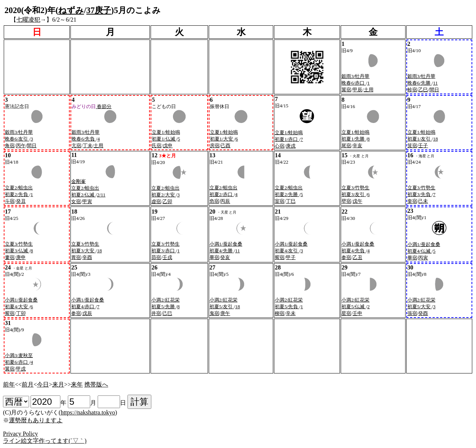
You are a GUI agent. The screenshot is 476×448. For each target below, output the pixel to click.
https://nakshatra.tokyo (88, 412)
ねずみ (71, 10)
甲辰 (357, 90)
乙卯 (167, 201)
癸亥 (225, 257)
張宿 (412, 313)
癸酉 (423, 313)
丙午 (21, 146)
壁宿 (346, 201)
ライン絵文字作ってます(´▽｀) (45, 441)
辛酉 (87, 257)
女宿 (76, 201)
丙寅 (423, 258)
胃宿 (76, 257)
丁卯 (21, 313)
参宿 (346, 257)
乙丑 (357, 257)
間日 (434, 90)
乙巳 (423, 90)
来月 (58, 384)
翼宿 (346, 90)
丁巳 (291, 201)
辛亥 (357, 146)
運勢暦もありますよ (36, 420)
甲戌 (21, 369)
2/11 (101, 195)
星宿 (346, 313)
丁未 (88, 146)
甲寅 (87, 201)
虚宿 (156, 201)
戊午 (357, 201)
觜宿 (280, 257)
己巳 (167, 313)
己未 (423, 201)
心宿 (280, 146)
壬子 (423, 146)
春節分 (104, 106)
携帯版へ (96, 384)
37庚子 (99, 10)
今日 (43, 384)
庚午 (225, 313)
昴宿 (156, 257)
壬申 (357, 313)
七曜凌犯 (28, 20)
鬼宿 (214, 313)
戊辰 (87, 313)
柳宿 (280, 313)
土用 (369, 90)
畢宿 (214, 257)
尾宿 (346, 146)
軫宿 (412, 90)
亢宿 (76, 146)
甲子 (291, 257)
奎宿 (412, 201)
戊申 (168, 146)
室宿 (280, 201)
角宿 (10, 146)
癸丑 (21, 201)
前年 (9, 384)
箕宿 (412, 146)
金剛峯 (78, 181)
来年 (77, 384)
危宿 (214, 201)
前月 (28, 384)
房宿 (215, 146)
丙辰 (225, 201)
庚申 (21, 257)
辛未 (291, 313)
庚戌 (291, 146)
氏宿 (157, 146)
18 (436, 139)
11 (436, 83)
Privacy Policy (21, 434)
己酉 (226, 146)
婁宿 (10, 257)
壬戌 (167, 257)
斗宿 (10, 201)
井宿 (156, 313)
